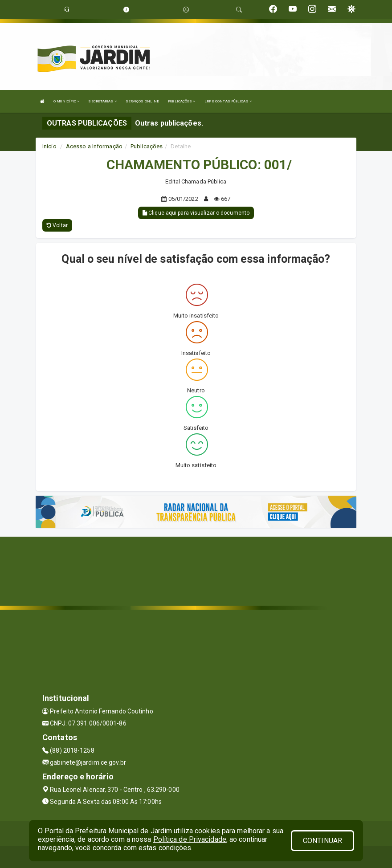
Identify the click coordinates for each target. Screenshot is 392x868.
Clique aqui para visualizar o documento (196, 213)
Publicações (147, 146)
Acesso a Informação (94, 146)
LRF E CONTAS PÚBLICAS (228, 101)
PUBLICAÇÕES (182, 101)
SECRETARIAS (102, 101)
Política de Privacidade (190, 839)
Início (49, 146)
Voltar (57, 225)
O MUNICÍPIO (66, 101)
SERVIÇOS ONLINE (143, 101)
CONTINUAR (323, 841)
